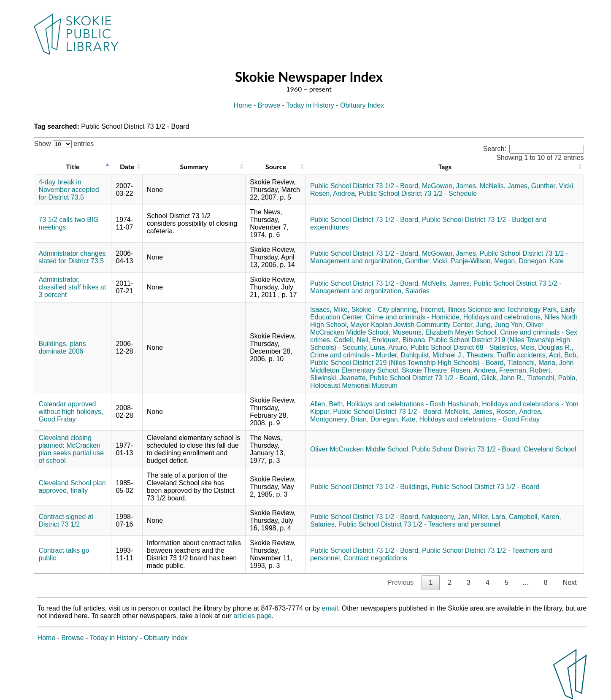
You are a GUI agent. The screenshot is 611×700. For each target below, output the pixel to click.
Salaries (417, 291)
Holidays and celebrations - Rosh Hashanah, (413, 404)
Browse (269, 105)
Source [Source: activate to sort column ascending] (276, 166)
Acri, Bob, (564, 355)
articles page (253, 616)
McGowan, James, (450, 186)
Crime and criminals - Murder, (354, 355)
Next (570, 582)
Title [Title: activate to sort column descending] (73, 166)
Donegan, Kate (541, 261)
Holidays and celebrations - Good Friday (479, 419)
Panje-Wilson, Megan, (484, 261)
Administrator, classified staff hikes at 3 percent (72, 287)
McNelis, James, (504, 186)
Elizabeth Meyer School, (462, 332)
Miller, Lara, (490, 517)
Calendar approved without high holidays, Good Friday (71, 412)
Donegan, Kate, (394, 419)
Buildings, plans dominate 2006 (62, 347)
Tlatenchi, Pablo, (552, 378)
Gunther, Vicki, (553, 186)
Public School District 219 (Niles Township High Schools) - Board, (408, 363)
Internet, (433, 309)
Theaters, (481, 355)
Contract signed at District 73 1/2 (66, 520)
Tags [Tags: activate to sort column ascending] (445, 166)
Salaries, (323, 524)
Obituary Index (362, 105)
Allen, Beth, (327, 404)
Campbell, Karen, (535, 517)
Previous (400, 582)
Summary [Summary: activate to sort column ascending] (194, 166)
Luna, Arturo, (389, 347)
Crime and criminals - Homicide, (414, 317)
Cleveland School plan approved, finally (72, 487)
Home (243, 105)
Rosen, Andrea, (333, 193)
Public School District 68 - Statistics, (464, 347)
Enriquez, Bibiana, (400, 340)
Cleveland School (550, 449)
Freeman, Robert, (526, 370)
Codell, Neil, (352, 340)
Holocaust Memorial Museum (354, 385)
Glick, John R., (503, 378)
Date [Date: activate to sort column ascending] (127, 166)
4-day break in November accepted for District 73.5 (69, 190)
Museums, (408, 332)
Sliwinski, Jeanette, (339, 378)
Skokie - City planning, (385, 309)
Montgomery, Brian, (339, 419)
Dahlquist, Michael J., (433, 355)
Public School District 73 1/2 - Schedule (418, 193)
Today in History (310, 105)
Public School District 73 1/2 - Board (485, 487)
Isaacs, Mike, (330, 309)
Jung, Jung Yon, (500, 325)
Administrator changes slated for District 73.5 (72, 257)
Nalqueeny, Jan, (446, 517)
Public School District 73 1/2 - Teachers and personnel (419, 524)
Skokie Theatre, (425, 370)
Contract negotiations (375, 558)
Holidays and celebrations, (503, 317)
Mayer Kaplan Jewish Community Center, (412, 325)
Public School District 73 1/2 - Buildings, (370, 487)
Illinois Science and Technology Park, (503, 309)
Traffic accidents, (522, 355)
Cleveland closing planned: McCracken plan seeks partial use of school (71, 449)
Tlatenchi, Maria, (532, 363)
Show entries (64, 144)
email (330, 608)
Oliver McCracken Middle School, (360, 449)
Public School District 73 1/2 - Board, (365, 186)
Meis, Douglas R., (547, 347)
